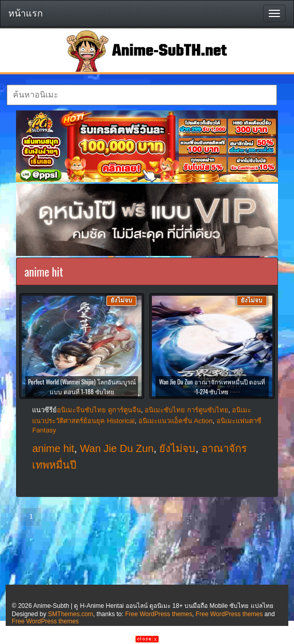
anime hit (53, 448)
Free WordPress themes (159, 614)
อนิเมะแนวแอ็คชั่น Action (176, 421)
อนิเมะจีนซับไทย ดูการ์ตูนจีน (99, 410)
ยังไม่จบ (177, 448)
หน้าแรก (26, 13)
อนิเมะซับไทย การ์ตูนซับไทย (187, 410)
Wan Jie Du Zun (117, 448)
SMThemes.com (71, 614)
